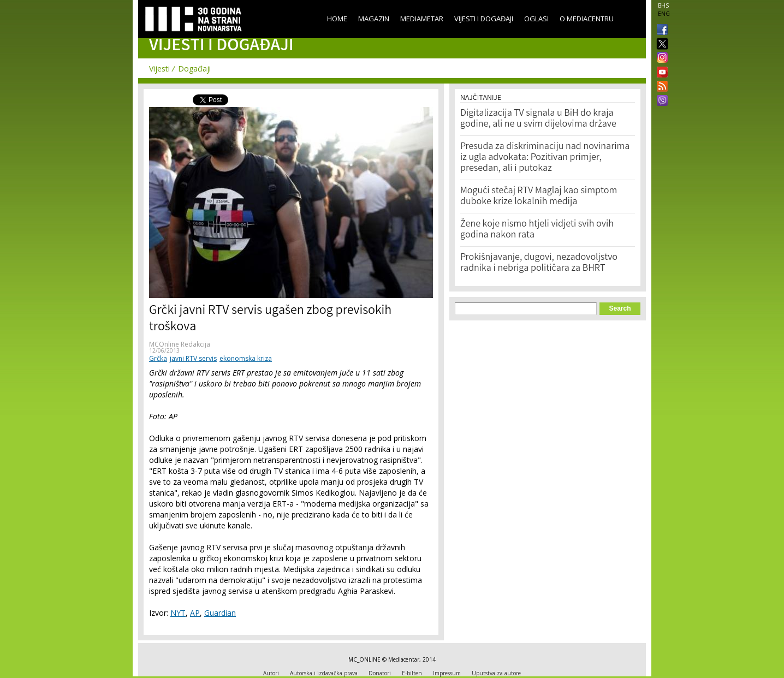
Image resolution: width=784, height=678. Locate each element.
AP (195, 613)
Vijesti (159, 69)
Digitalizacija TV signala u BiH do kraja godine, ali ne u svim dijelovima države (538, 119)
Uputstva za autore (496, 673)
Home (337, 19)
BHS (663, 5)
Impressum (447, 673)
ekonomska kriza (246, 358)
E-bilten (412, 673)
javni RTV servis (193, 358)
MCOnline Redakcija (180, 344)
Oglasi (536, 19)
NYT (178, 613)
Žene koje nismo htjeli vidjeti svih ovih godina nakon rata (537, 230)
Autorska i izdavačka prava (324, 673)
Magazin (374, 19)
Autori (271, 673)
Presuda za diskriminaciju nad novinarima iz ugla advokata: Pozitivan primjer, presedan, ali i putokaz (545, 158)
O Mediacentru (587, 19)
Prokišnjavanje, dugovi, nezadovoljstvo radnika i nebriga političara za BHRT (539, 263)
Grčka (158, 358)
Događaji (194, 69)
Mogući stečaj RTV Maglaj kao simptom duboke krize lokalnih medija (539, 197)
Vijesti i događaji (484, 19)
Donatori (380, 673)
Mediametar (422, 19)
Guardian (220, 613)
